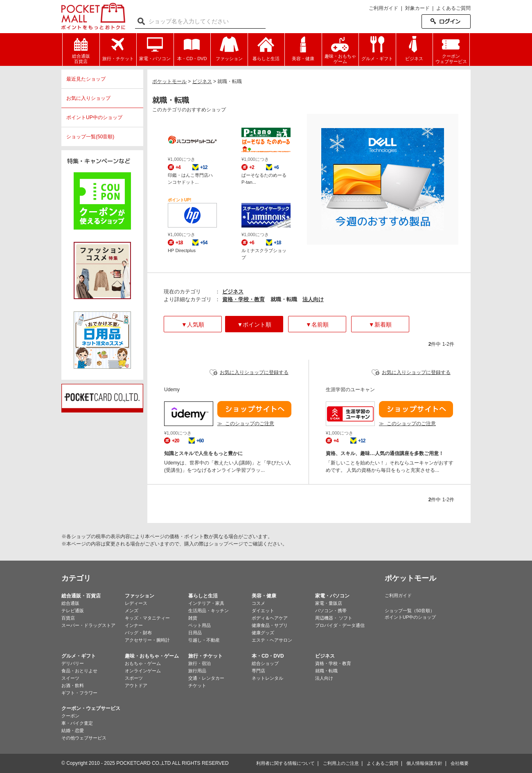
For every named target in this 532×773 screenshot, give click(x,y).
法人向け (313, 299)
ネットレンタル (267, 678)
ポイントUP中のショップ (94, 117)
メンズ (132, 611)
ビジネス (233, 292)
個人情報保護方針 (424, 763)
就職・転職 (326, 671)
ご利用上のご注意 (341, 763)
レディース (136, 603)
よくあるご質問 (453, 8)
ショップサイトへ (254, 409)
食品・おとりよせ (79, 671)
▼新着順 (380, 325)
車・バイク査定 (77, 723)
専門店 (258, 671)
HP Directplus (182, 250)
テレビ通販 (73, 611)
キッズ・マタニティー (147, 618)
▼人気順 (193, 325)
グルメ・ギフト (79, 656)
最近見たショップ (86, 79)
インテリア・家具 (206, 603)
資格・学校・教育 (243, 299)
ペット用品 (199, 625)
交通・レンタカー (206, 678)
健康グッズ (263, 633)
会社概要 (460, 763)
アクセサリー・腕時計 (147, 640)
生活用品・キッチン (209, 611)
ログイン (446, 21)
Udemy (172, 390)
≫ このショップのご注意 (246, 424)
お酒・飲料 (73, 685)
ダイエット (263, 611)
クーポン (70, 716)
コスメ (258, 603)
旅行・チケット (205, 656)
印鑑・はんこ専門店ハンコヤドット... (190, 179)
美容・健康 (264, 596)
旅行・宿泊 (199, 663)
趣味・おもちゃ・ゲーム (152, 656)
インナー (134, 625)
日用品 (195, 633)
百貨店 (68, 618)
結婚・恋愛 (73, 730)
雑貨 (193, 618)
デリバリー (73, 663)
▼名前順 (317, 325)
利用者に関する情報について (285, 763)
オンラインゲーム (143, 671)
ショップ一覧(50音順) (90, 137)
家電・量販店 (329, 603)
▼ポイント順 (254, 325)
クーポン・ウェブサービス (91, 708)
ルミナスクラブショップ (264, 254)
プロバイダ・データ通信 (340, 625)
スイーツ (70, 678)
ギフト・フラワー (79, 693)
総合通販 (70, 603)
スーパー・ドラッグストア (88, 625)
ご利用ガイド (383, 8)
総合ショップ (265, 663)
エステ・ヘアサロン (272, 640)
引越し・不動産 (204, 640)
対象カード (417, 8)
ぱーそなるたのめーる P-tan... (264, 179)
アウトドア (136, 685)
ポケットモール (93, 16)
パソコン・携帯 (331, 611)
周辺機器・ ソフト (334, 618)
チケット (197, 685)
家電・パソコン (332, 596)
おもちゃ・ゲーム (143, 663)
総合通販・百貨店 (81, 596)
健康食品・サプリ (270, 625)
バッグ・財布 (138, 633)
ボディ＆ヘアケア (270, 618)
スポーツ (134, 678)
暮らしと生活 (203, 596)
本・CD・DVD (268, 656)
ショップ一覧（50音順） (410, 611)
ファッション (140, 596)
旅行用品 (197, 671)
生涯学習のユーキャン (350, 390)
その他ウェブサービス (84, 738)
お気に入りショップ (88, 98)
